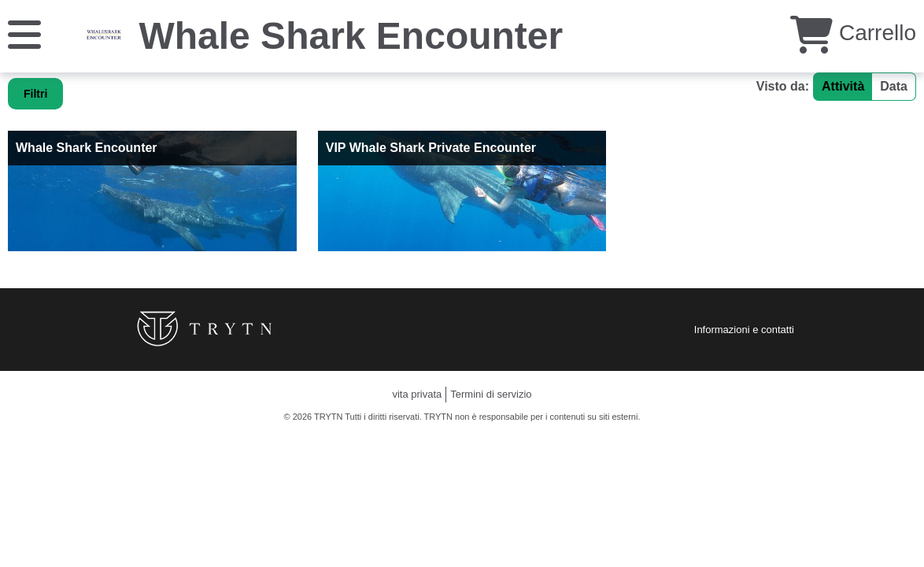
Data (894, 86)
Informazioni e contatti (744, 330)
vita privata (417, 394)
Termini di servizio (491, 394)
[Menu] (24, 33)
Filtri (35, 94)
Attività (843, 86)
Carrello (853, 33)
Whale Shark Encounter (351, 36)
